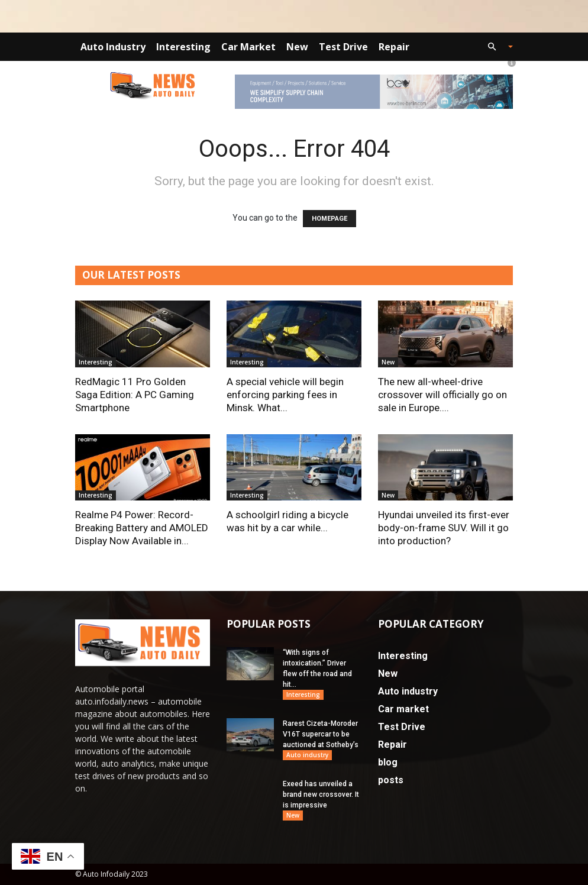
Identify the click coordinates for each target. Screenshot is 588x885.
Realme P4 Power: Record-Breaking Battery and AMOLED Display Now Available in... (142, 528)
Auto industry (113, 47)
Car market (248, 47)
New (297, 47)
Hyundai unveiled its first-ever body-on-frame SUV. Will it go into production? (444, 528)
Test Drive (343, 47)
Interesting (183, 47)
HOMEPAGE (329, 219)
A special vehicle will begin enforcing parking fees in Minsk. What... (285, 395)
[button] (495, 47)
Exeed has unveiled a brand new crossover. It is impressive (321, 794)
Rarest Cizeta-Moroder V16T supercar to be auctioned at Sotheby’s (321, 734)
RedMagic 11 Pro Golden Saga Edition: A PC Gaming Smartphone (135, 395)
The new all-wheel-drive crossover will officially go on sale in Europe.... (442, 395)
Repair (394, 47)
